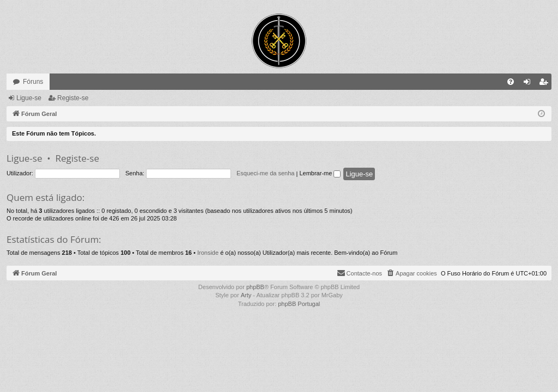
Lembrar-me (320, 173)
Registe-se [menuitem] (546, 84)
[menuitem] (511, 82)
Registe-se (73, 98)
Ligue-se (29, 98)
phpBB (255, 287)
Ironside (208, 253)
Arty (246, 295)
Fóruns (33, 82)
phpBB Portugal (299, 304)
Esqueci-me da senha (265, 173)
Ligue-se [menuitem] (529, 84)
